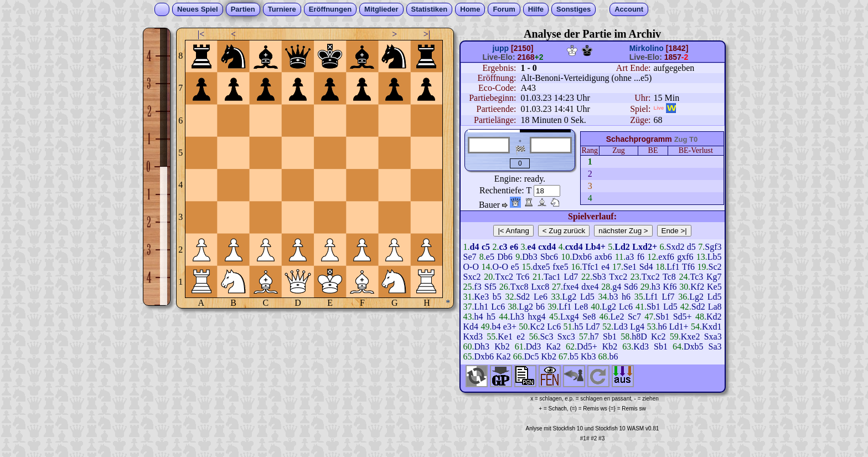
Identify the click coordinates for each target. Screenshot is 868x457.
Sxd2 (675, 247)
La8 (715, 307)
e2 (521, 337)
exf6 (666, 257)
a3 (630, 257)
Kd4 (471, 327)
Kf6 (670, 287)
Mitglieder (381, 9)
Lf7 (668, 297)
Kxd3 (473, 337)
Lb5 (715, 257)
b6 (540, 307)
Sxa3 (713, 337)
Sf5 (490, 287)
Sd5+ (683, 317)
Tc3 (697, 277)
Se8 (589, 317)
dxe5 (542, 267)
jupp (501, 48)
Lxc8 (540, 287)
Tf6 (688, 267)
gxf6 (685, 257)
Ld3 (621, 327)
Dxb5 (694, 346)
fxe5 (560, 267)
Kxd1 (712, 327)
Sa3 (715, 346)
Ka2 (553, 346)
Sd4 (646, 267)
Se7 (470, 257)
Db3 (530, 257)
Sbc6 (549, 257)
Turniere (282, 9)
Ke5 (714, 287)
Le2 (618, 317)
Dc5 (532, 356)
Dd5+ (587, 346)
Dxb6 (582, 257)
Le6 (541, 297)
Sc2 (715, 267)
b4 (496, 327)
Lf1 (673, 267)
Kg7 (714, 277)
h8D (639, 337)
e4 (605, 267)
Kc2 (537, 327)
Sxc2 (472, 277)
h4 (479, 317)
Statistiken (430, 9)
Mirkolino (647, 48)
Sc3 (546, 337)
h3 (656, 287)
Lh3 (517, 317)
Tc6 (523, 277)
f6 (641, 257)
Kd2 (714, 317)
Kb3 (588, 356)
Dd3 (534, 346)
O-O (471, 267)
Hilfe (536, 9)
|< (201, 34)
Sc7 (634, 317)
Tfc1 (590, 267)
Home (470, 9)
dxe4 (590, 287)
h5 (491, 317)
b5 (497, 297)
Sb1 (653, 307)
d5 (691, 247)
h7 (595, 337)
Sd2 (523, 297)
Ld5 (587, 297)
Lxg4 (570, 317)
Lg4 (637, 327)
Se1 (630, 267)
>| (427, 34)
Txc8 (520, 287)
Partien (243, 9)
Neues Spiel (198, 9)
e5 (490, 257)
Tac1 (552, 277)
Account (629, 9)
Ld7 (571, 277)
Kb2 (502, 346)
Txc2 (504, 277)
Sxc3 (566, 337)
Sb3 (599, 277)
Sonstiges (573, 9)
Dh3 (482, 346)
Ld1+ (679, 327)
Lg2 (570, 297)
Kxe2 (691, 337)
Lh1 (482, 307)
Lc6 (498, 307)
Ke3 (482, 297)
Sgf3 (713, 247)
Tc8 (669, 277)
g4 (617, 287)
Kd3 (641, 346)
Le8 (581, 307)
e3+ (510, 327)
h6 (626, 297)
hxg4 (537, 317)
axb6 (603, 257)
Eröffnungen (330, 9)
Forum (504, 9)
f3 (478, 287)
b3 (613, 297)
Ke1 (505, 337)
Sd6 (631, 287)
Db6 (505, 257)
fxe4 (571, 287)
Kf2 (697, 287)
